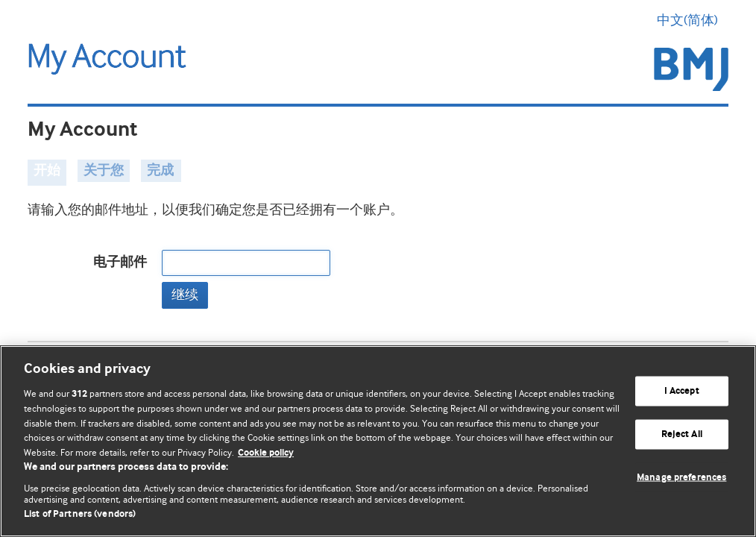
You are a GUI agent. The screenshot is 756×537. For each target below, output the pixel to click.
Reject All (682, 434)
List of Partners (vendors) (80, 514)
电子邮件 (120, 263)
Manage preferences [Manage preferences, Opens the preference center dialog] (681, 477)
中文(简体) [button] (693, 20)
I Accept (682, 391)
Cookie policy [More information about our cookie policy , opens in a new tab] (266, 453)
